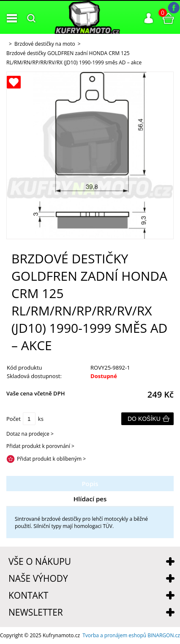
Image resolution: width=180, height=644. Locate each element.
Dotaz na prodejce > (30, 434)
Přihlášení (149, 18)
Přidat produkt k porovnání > (40, 446)
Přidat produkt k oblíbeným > (51, 459)
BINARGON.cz (164, 635)
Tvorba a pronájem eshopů (114, 635)
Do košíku (144, 419)
